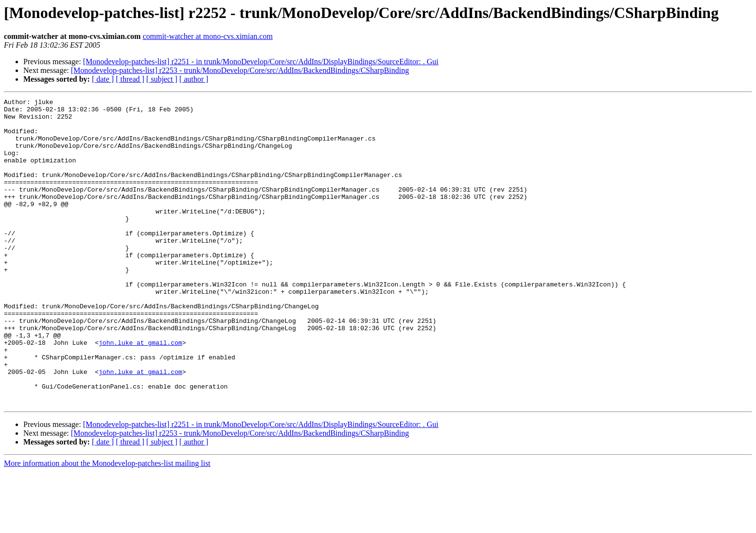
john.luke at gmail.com (141, 392)
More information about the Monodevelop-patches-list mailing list (107, 524)
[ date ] (103, 79)
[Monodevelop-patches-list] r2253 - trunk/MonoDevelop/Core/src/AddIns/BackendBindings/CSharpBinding (240, 70)
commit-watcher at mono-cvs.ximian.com (207, 36)
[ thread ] (130, 79)
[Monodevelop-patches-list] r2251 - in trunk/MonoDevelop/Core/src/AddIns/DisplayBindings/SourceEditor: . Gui (261, 62)
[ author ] (194, 79)
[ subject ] (162, 79)
